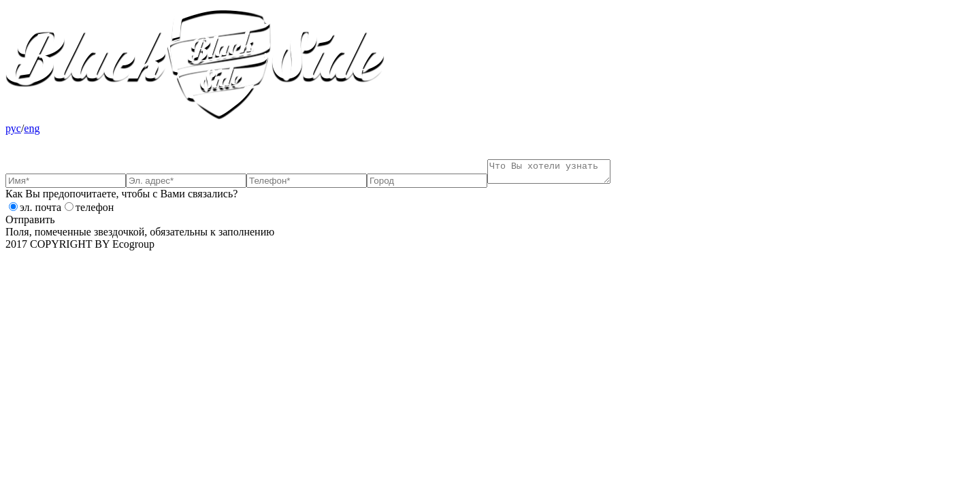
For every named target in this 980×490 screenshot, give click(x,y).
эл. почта (40, 211)
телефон (95, 211)
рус (13, 128)
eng (32, 128)
